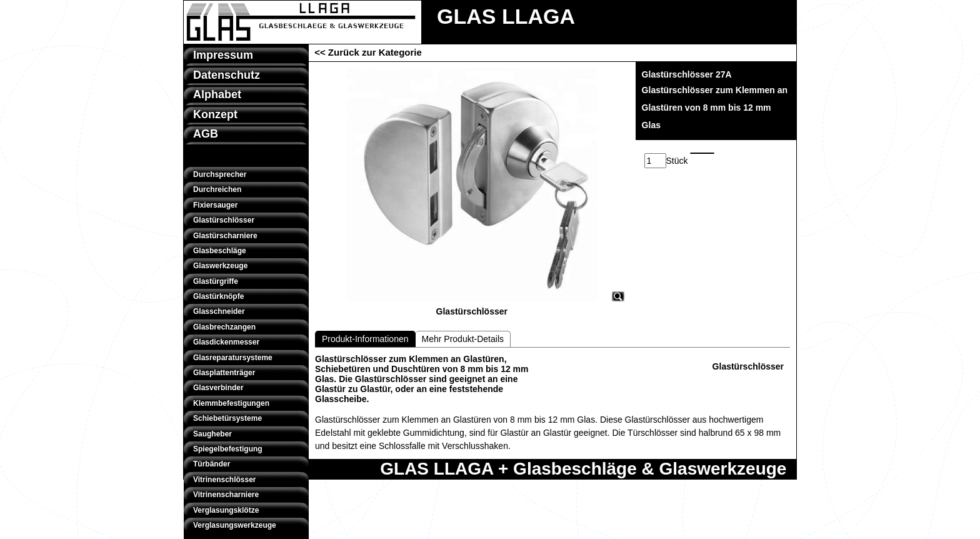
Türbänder (212, 464)
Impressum (223, 55)
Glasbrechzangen (224, 327)
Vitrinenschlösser (225, 480)
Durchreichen (217, 189)
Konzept (215, 114)
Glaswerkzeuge (220, 266)
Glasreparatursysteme (233, 358)
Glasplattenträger (224, 373)
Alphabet (217, 94)
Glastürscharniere (225, 236)
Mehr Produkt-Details (463, 339)
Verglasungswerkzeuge (235, 525)
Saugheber (212, 434)
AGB (206, 134)
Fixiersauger (215, 205)
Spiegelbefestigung (228, 449)
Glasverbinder (218, 388)
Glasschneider (219, 311)
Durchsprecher (220, 174)
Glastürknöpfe (218, 296)
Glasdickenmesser (226, 342)
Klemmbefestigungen (231, 403)
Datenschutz (227, 75)
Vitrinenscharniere (226, 495)
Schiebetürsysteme (227, 418)
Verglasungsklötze (226, 510)
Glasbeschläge (220, 251)
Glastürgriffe (216, 281)
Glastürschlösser (224, 220)
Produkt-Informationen (365, 339)
